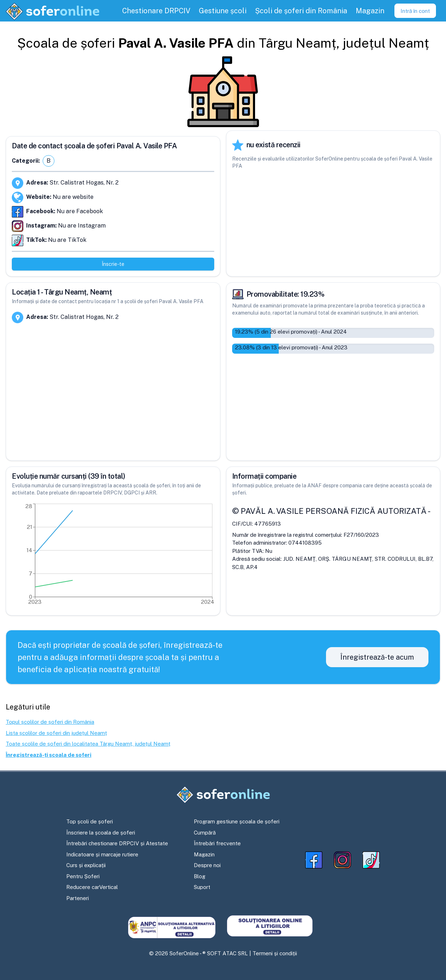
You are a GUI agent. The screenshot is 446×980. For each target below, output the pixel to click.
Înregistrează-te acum (377, 657)
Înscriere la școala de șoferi (101, 833)
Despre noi (207, 865)
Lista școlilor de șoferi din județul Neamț (56, 733)
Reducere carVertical (92, 887)
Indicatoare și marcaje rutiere (102, 854)
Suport (202, 887)
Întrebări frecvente (217, 843)
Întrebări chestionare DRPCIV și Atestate (117, 843)
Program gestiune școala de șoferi (237, 821)
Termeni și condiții (275, 953)
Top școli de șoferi (90, 821)
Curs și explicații (86, 865)
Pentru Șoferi (83, 876)
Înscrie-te (113, 264)
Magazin (204, 854)
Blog (200, 876)
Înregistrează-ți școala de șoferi (49, 755)
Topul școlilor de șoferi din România (50, 722)
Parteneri (78, 898)
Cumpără (205, 833)
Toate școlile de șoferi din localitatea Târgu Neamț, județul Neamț (88, 744)
